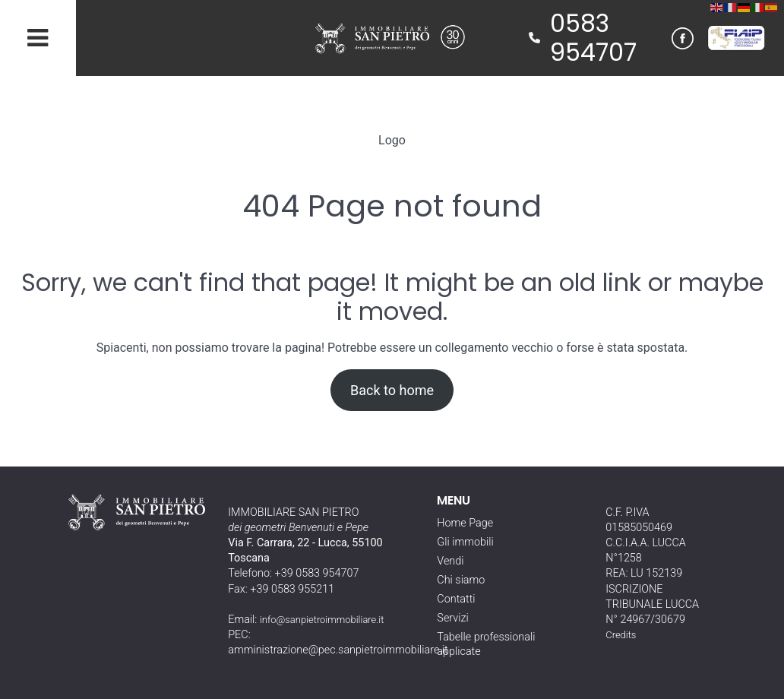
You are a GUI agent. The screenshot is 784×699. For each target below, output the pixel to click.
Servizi (452, 618)
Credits (621, 635)
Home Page (465, 523)
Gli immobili (465, 542)
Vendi (450, 561)
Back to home (392, 390)
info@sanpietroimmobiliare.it (322, 620)
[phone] (534, 38)
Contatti (456, 599)
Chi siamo (461, 580)
